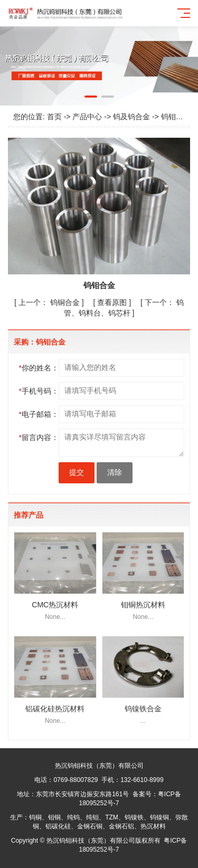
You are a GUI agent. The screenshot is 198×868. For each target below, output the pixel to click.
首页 (54, 117)
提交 (77, 473)
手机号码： (39, 391)
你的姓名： (39, 368)
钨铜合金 (50, 302)
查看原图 (113, 302)
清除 (115, 473)
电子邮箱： (39, 414)
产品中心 (87, 117)
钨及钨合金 (131, 117)
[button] (91, 97)
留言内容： (39, 437)
